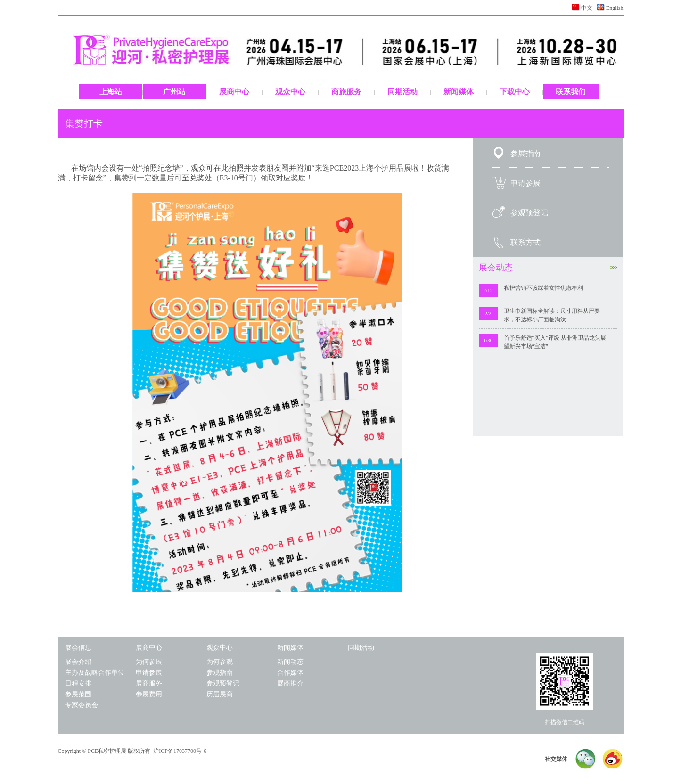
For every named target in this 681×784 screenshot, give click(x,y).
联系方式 (525, 242)
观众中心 (290, 92)
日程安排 (78, 683)
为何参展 (149, 662)
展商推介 (290, 683)
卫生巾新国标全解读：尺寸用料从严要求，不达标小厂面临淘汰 (552, 315)
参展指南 (525, 153)
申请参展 (525, 183)
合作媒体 (290, 673)
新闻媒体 (459, 92)
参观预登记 (529, 213)
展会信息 (78, 648)
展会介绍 (78, 662)
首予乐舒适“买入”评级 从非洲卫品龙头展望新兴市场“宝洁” (555, 342)
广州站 (174, 92)
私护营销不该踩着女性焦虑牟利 (543, 288)
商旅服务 (346, 92)
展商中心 (234, 92)
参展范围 (78, 694)
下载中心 (515, 92)
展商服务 (149, 683)
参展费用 (149, 694)
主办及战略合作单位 (95, 673)
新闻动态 (290, 662)
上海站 (111, 92)
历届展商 (220, 694)
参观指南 (220, 673)
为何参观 (220, 662)
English (615, 8)
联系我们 (571, 92)
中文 (587, 8)
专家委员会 (82, 705)
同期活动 (402, 92)
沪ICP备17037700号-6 (180, 751)
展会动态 (548, 268)
